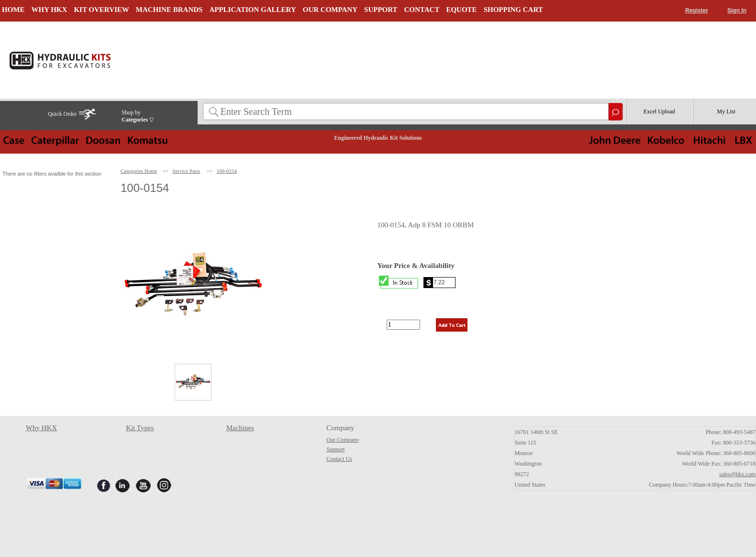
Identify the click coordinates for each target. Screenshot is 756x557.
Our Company (343, 440)
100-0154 (227, 171)
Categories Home (139, 171)
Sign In (737, 11)
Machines (240, 428)
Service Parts (186, 171)
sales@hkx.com (737, 474)
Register (697, 11)
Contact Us (339, 459)
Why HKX (41, 428)
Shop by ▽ (138, 116)
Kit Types (140, 428)
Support (335, 449)
